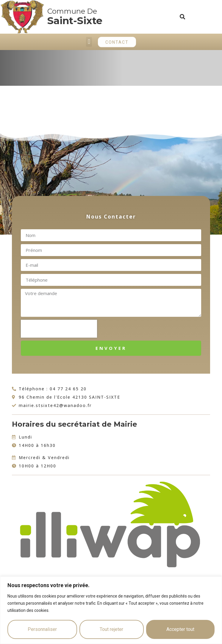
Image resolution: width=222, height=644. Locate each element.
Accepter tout (180, 629)
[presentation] (59, 329)
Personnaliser (42, 629)
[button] (183, 17)
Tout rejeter (111, 629)
